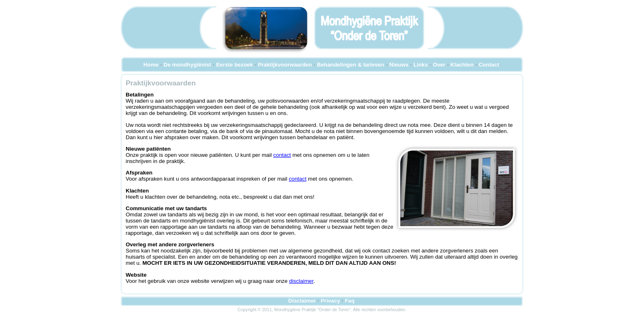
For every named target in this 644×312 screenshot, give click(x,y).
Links (421, 65)
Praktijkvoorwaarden (285, 65)
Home (151, 65)
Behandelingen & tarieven (351, 65)
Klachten (462, 65)
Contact (489, 65)
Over (439, 65)
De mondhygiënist (187, 65)
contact (282, 155)
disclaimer (301, 281)
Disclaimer (302, 301)
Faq (350, 301)
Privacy (330, 301)
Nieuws (399, 65)
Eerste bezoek (235, 65)
